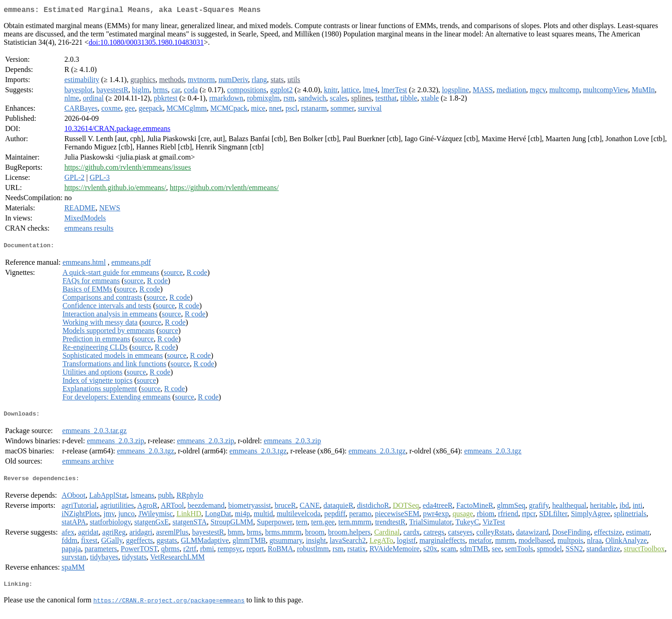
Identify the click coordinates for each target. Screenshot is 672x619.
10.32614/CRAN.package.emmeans (117, 130)
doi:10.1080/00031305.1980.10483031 (146, 44)
